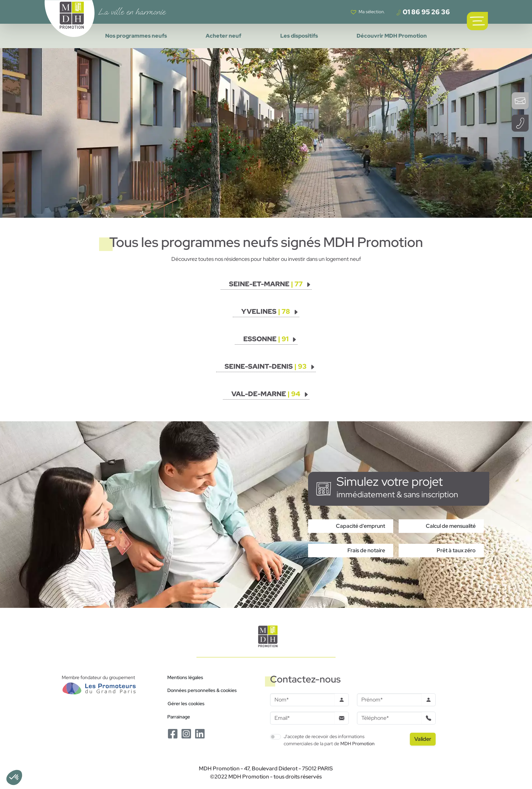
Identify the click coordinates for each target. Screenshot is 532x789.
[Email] (302, 718)
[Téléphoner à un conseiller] (520, 123)
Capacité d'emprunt (360, 526)
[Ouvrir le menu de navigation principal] (477, 21)
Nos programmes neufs (136, 36)
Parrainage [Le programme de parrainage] (179, 717)
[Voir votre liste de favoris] (368, 12)
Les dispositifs (299, 36)
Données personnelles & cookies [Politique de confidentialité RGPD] (202, 690)
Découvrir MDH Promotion (392, 36)
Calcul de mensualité (451, 526)
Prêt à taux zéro (456, 550)
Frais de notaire (366, 550)
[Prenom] (389, 700)
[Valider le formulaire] (423, 739)
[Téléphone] (389, 718)
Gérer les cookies (186, 703)
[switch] (275, 737)
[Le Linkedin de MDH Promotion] (200, 733)
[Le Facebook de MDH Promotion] (173, 733)
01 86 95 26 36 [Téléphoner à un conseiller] (423, 12)
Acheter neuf (223, 36)
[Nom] (302, 700)
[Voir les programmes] (270, 284)
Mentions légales (185, 677)
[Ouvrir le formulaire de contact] (520, 101)
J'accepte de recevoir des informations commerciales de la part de (329, 740)
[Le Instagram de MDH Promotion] (186, 733)
